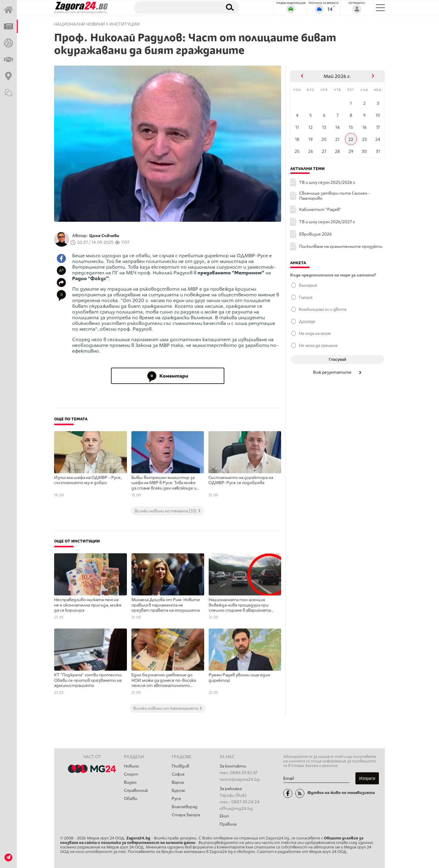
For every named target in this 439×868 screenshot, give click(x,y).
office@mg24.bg (236, 809)
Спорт (131, 774)
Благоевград (185, 807)
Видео (130, 782)
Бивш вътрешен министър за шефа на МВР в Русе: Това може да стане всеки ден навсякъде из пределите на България (165, 483)
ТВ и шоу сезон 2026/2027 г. (328, 222)
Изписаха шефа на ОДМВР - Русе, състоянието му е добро (88, 480)
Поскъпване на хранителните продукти (341, 247)
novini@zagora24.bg (240, 779)
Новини (131, 766)
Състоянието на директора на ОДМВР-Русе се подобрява (241, 480)
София (178, 774)
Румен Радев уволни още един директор (239, 678)
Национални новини (80, 24)
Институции (125, 24)
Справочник (136, 791)
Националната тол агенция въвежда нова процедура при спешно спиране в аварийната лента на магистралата (240, 605)
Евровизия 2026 (315, 234)
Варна (178, 782)
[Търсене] (175, 7)
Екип (224, 816)
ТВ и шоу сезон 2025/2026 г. (328, 182)
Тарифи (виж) (233, 795)
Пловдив (180, 766)
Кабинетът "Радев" (320, 210)
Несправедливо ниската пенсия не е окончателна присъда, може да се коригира (88, 605)
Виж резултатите (338, 372)
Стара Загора (186, 815)
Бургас (179, 791)
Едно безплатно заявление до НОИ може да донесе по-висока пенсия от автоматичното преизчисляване (164, 681)
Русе (176, 799)
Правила (228, 824)
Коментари (168, 376)
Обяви (130, 799)
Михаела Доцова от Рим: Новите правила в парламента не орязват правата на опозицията (166, 605)
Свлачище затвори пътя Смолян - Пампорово (335, 196)
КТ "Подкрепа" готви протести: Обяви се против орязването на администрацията (88, 680)
